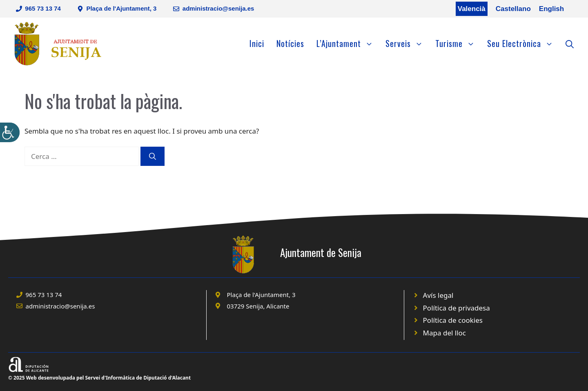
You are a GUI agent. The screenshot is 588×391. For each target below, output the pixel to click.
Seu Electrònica (523, 43)
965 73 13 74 (43, 8)
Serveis (407, 43)
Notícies (290, 43)
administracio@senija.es (218, 8)
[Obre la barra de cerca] (570, 43)
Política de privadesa (457, 308)
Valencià (472, 9)
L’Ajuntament (348, 43)
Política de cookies (453, 320)
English (551, 9)
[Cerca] (153, 156)
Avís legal (438, 295)
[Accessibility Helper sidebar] (10, 132)
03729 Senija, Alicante (258, 306)
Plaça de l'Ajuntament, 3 (121, 8)
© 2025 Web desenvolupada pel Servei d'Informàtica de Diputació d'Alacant (99, 378)
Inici (257, 43)
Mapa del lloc (444, 333)
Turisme (458, 43)
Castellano (513, 9)
